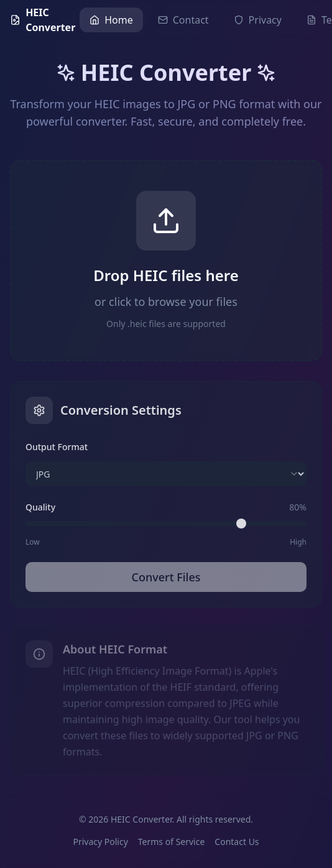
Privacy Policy (100, 842)
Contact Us (237, 842)
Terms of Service (172, 842)
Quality (40, 508)
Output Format (57, 448)
